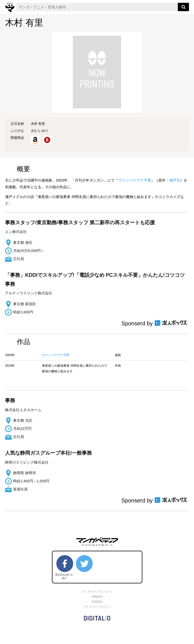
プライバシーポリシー (97, 607)
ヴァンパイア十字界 (135, 180)
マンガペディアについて (97, 592)
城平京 (175, 180)
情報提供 (97, 597)
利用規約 (97, 602)
